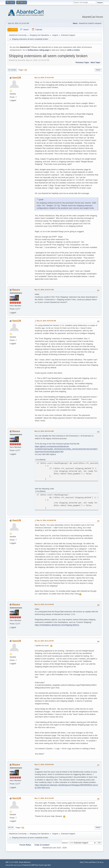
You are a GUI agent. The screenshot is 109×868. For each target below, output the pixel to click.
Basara (16, 290)
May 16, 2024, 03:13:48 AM (44, 604)
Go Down (12, 70)
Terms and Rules (90, 862)
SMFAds (8, 865)
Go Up (11, 828)
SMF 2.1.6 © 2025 (12, 862)
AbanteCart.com (49, 848)
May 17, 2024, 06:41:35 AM (44, 798)
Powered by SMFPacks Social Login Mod (37, 865)
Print (98, 70)
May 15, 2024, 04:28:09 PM (46, 520)
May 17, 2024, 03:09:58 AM (44, 764)
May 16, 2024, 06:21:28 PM (44, 641)
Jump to (65, 843)
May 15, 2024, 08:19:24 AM (44, 431)
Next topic (95, 62)
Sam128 (17, 78)
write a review (73, 50)
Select (43, 460)
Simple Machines (25, 862)
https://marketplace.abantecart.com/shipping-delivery (57, 625)
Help (81, 862)
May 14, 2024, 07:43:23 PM (44, 78)
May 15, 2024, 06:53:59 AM (46, 321)
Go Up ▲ (100, 862)
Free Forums (17, 865)
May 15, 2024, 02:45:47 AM (44, 290)
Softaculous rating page (38, 50)
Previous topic (82, 62)
